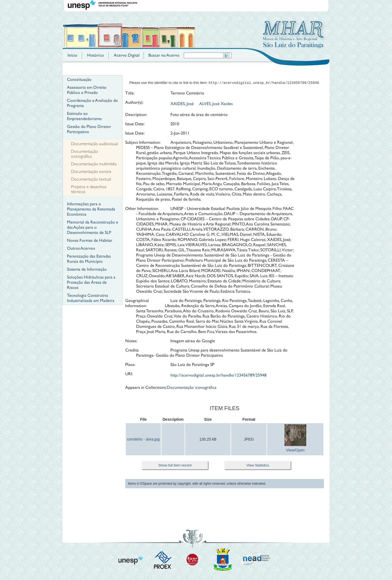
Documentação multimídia (94, 164)
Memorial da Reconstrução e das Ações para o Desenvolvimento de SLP (93, 227)
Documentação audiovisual (94, 144)
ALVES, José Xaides (216, 104)
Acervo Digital (127, 55)
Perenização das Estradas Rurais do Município (89, 259)
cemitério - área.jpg (143, 440)
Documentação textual (91, 179)
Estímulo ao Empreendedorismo (84, 116)
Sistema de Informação (87, 269)
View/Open (295, 451)
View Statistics (258, 466)
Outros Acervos (81, 248)
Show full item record (175, 466)
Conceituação (79, 79)
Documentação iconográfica (85, 154)
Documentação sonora (91, 172)
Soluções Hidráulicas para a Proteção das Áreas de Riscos (91, 282)
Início (72, 55)
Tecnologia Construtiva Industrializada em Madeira (91, 298)
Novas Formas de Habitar (90, 240)
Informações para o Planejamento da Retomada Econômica (91, 209)
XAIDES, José (182, 104)
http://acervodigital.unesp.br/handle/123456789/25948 (218, 376)
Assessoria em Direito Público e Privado (87, 90)
